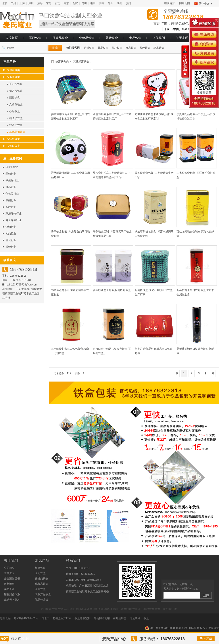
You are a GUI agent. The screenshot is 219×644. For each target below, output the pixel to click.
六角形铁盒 (16, 104)
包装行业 (11, 240)
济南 (102, 3)
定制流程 (9, 584)
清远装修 (135, 618)
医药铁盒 (35, 38)
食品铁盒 (135, 38)
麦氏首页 (12, 38)
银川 (93, 3)
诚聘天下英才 (12, 600)
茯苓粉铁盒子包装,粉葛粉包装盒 (112, 290)
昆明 (84, 3)
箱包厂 (45, 618)
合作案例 (159, 38)
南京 (66, 3)
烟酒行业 (11, 227)
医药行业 (11, 174)
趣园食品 (5, 618)
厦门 (128, 3)
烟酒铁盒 (40, 568)
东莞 (49, 3)
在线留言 (169, 3)
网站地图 (184, 3)
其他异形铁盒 (17, 132)
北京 (4, 3)
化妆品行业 (12, 194)
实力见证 (9, 589)
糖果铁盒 (159, 48)
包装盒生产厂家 (62, 618)
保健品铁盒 (60, 38)
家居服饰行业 (13, 214)
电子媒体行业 (13, 220)
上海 (22, 3)
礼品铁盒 (103, 48)
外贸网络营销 (102, 618)
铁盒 (146, 618)
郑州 (111, 3)
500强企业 (12, 167)
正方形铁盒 (16, 84)
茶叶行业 (11, 207)
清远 (40, 3)
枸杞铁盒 (117, 48)
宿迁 (58, 3)
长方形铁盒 (16, 91)
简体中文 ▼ (206, 4)
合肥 (75, 3)
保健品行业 (12, 180)
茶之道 (16, 638)
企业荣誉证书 (12, 578)
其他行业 (11, 247)
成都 (119, 3)
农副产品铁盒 (43, 594)
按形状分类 (62, 62)
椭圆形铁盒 (16, 118)
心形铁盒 (15, 111)
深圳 (31, 3)
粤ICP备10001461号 (26, 618)
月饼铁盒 (89, 48)
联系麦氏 (9, 573)
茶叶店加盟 (120, 618)
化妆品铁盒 (87, 38)
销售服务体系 (12, 594)
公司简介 (9, 568)
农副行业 (11, 200)
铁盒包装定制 (83, 618)
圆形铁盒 (15, 98)
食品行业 (11, 187)
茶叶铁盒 (112, 38)
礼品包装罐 (42, 600)
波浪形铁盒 (16, 125)
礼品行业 (11, 233)
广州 (13, 3)
